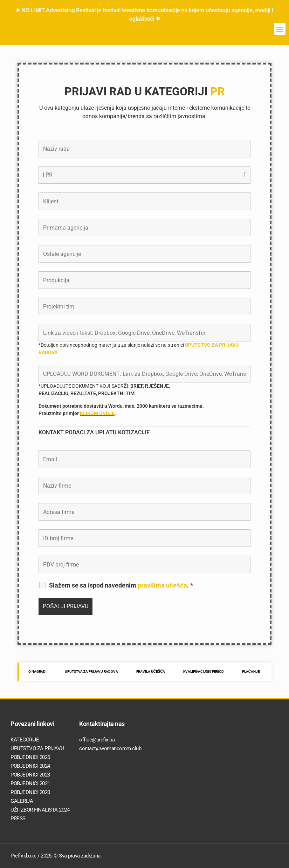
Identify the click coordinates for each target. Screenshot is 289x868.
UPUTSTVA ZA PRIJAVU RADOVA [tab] (91, 672)
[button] (280, 29)
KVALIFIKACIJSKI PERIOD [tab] (204, 672)
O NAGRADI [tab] (37, 672)
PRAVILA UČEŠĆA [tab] (151, 672)
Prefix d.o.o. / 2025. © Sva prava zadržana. (56, 856)
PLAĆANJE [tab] (251, 672)
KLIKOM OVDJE (97, 413)
